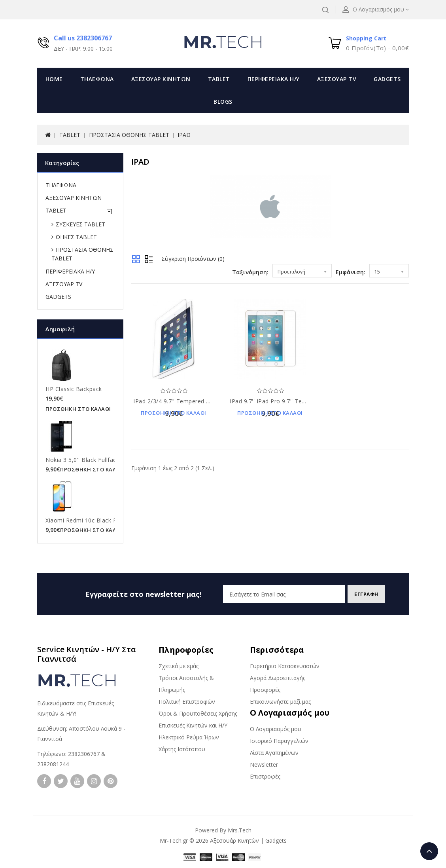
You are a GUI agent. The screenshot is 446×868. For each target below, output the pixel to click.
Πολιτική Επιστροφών (187, 702)
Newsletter (264, 764)
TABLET (219, 79)
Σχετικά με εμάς (179, 666)
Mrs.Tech (240, 830)
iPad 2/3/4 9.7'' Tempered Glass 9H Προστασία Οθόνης (209, 401)
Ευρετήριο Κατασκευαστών (285, 666)
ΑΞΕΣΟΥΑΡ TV (337, 79)
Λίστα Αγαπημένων (274, 753)
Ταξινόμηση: (250, 272)
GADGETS (387, 79)
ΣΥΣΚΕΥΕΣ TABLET (80, 224)
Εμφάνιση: (351, 272)
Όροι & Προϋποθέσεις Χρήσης (198, 713)
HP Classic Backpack (74, 389)
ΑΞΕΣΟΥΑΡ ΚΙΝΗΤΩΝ (161, 79)
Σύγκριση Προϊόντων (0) (193, 259)
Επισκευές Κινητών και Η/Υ (193, 725)
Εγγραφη (363, 594)
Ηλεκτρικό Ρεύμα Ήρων (189, 737)
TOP (429, 851)
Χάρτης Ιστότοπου (182, 749)
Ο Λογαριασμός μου (276, 729)
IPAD (184, 135)
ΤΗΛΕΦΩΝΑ (97, 79)
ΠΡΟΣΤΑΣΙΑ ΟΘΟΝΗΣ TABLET (129, 135)
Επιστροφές (265, 776)
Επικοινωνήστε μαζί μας (280, 702)
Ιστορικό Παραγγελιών (279, 741)
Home (54, 79)
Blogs (223, 102)
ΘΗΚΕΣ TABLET (76, 237)
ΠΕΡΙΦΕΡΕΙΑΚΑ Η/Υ (274, 79)
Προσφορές (265, 690)
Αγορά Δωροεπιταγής (278, 678)
